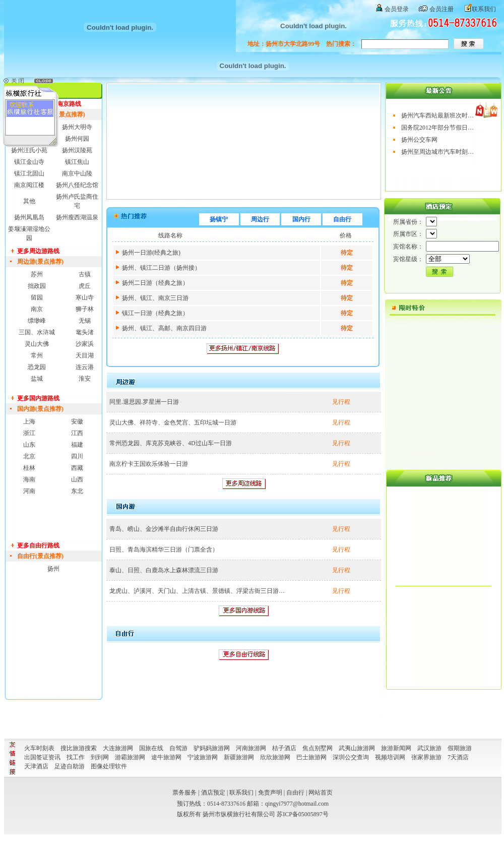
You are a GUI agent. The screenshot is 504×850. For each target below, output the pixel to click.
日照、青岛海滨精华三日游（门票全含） (164, 550)
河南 (29, 491)
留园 (37, 297)
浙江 (29, 433)
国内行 (301, 219)
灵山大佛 (37, 344)
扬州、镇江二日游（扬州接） (161, 268)
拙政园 (37, 286)
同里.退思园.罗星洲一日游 (144, 402)
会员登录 (397, 9)
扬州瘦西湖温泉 (77, 217)
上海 (29, 421)
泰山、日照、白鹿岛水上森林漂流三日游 (164, 570)
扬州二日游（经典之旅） (155, 283)
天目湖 (85, 355)
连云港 (85, 367)
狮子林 (85, 309)
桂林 (29, 468)
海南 (29, 479)
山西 (77, 479)
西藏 (77, 468)
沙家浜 (85, 344)
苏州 (37, 274)
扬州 (53, 569)
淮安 (85, 379)
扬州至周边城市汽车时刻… (437, 152)
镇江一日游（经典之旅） (155, 313)
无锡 (85, 321)
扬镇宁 (219, 219)
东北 (77, 491)
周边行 (260, 219)
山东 (29, 445)
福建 (77, 445)
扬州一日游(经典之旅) (151, 253)
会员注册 (442, 9)
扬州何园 (77, 139)
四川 (77, 456)
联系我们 (484, 9)
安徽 (77, 421)
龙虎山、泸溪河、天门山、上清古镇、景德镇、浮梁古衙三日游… (197, 591)
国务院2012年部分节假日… (437, 128)
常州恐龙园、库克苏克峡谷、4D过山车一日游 (171, 443)
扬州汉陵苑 (77, 150)
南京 (37, 309)
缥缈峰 (37, 321)
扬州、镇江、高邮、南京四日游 (164, 328)
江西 (77, 433)
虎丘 (85, 286)
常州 (37, 355)
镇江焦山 (77, 162)
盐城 (37, 379)
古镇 (85, 274)
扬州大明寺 (77, 127)
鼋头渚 (85, 332)
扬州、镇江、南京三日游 (155, 298)
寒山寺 (85, 297)
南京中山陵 (77, 173)
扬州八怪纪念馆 (77, 185)
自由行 (342, 219)
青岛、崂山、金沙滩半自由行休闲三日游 (164, 529)
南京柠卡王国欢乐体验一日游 (149, 464)
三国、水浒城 (37, 332)
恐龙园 (37, 367)
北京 (29, 456)
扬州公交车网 (419, 140)
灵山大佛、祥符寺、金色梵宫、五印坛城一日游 (173, 422)
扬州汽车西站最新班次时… (437, 115)
